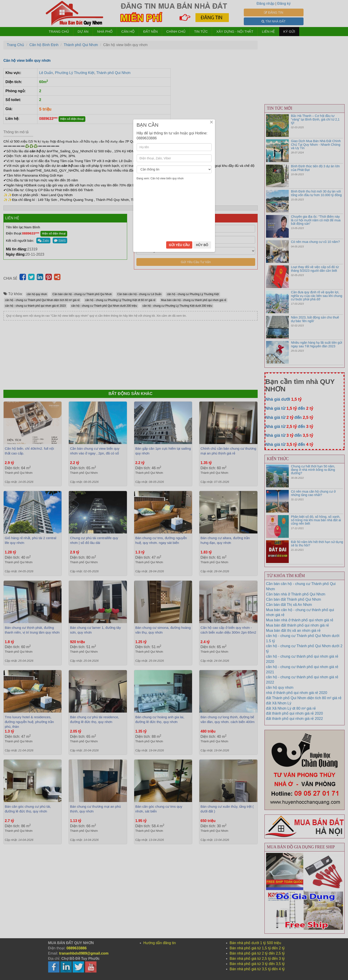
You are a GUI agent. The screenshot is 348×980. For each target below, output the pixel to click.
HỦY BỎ (202, 521)
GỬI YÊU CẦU (179, 521)
